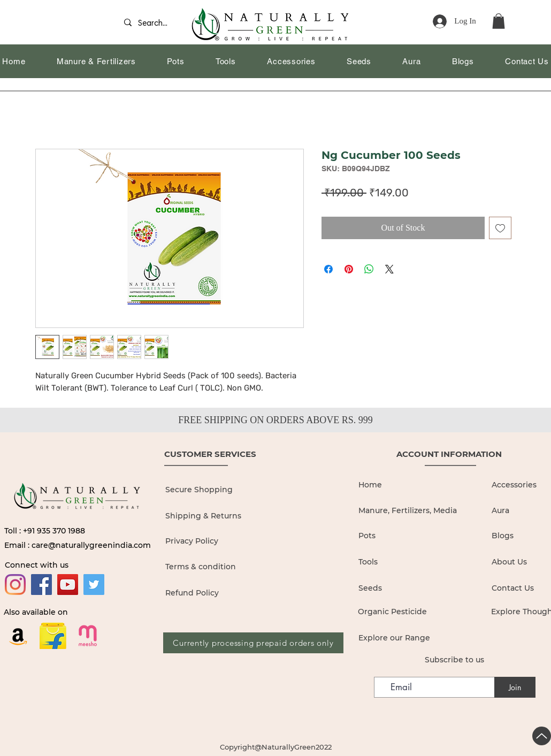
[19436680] (88, 636)
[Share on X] (389, 269)
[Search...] (156, 24)
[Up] (542, 736)
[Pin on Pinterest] (349, 269)
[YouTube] (68, 585)
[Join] (515, 687)
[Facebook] (41, 585)
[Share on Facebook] (328, 269)
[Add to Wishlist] (500, 228)
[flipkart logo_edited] (53, 636)
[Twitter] (94, 585)
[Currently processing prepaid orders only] (253, 643)
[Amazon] (18, 636)
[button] (499, 21)
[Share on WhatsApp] (369, 269)
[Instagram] (15, 585)
